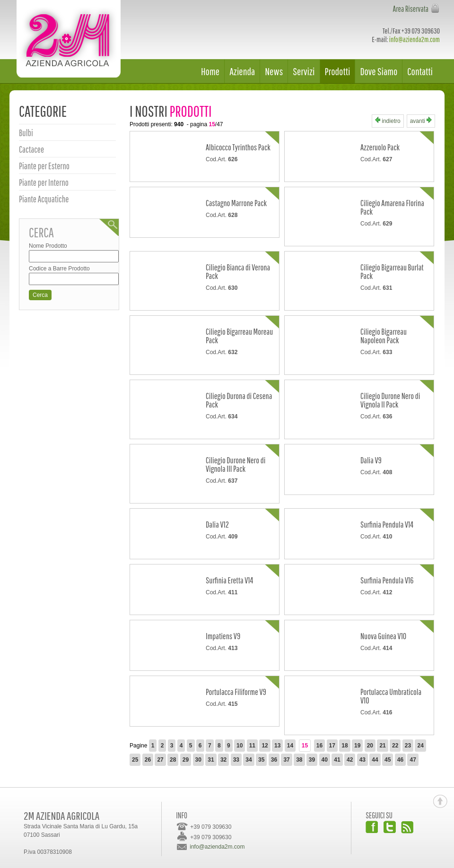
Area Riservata (410, 9)
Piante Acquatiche (44, 199)
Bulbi (26, 133)
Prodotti (338, 71)
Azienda (242, 71)
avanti (421, 121)
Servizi (304, 71)
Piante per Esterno (44, 166)
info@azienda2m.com (415, 39)
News (274, 71)
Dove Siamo (379, 71)
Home (210, 71)
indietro (388, 121)
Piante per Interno (44, 182)
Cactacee (31, 149)
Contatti (420, 71)
